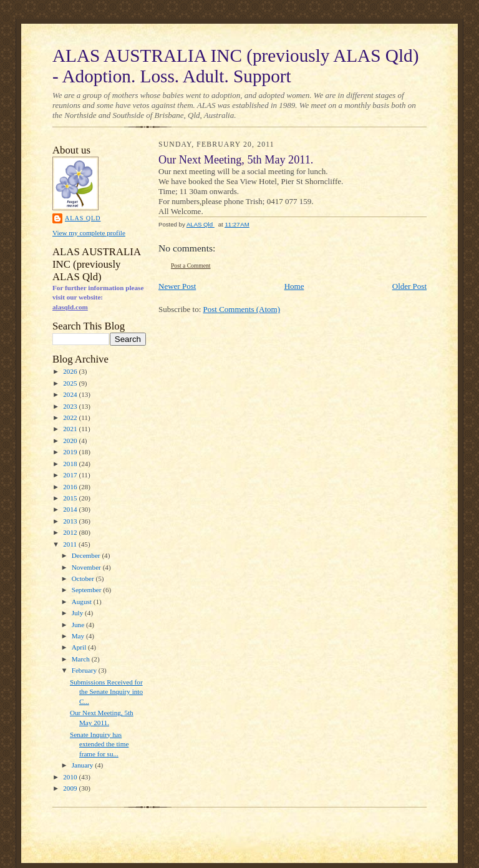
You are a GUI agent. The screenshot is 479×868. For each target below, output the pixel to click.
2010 (71, 777)
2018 (71, 464)
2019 (71, 452)
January (84, 765)
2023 (71, 406)
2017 (71, 475)
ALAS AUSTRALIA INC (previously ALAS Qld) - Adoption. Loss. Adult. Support (235, 66)
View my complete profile (89, 233)
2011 (71, 544)
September (88, 590)
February (85, 670)
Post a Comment (191, 266)
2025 (71, 383)
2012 (71, 532)
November (87, 567)
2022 (71, 417)
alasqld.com (70, 307)
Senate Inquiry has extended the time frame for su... (99, 744)
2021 (71, 429)
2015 (71, 498)
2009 (71, 788)
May (79, 636)
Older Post (409, 286)
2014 (71, 509)
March (82, 659)
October (84, 578)
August (83, 602)
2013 (71, 521)
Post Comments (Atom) (242, 309)
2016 (71, 487)
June (79, 625)
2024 (71, 394)
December (87, 555)
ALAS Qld (83, 218)
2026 (71, 371)
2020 (71, 441)
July (78, 613)
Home (294, 286)
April (80, 647)
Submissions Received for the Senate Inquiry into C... (106, 692)
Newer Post (177, 286)
